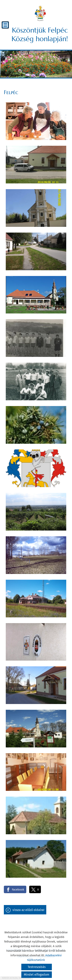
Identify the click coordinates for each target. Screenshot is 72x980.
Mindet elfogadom (37, 975)
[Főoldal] (40, 13)
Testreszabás (37, 967)
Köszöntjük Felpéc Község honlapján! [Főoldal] (40, 34)
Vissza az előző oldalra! (28, 910)
